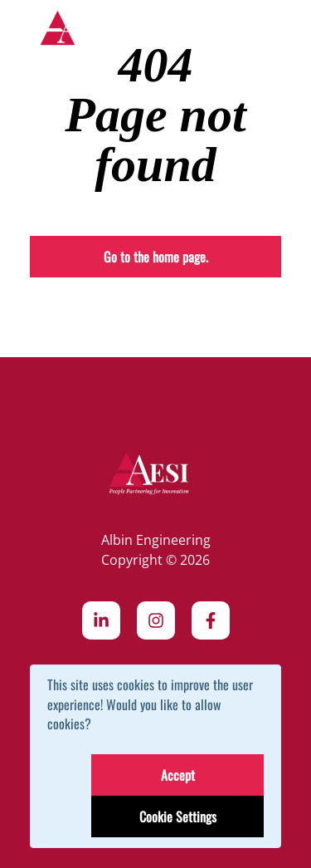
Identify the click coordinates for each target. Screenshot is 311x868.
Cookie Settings (178, 817)
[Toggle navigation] (269, 32)
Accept (178, 775)
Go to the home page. (156, 257)
